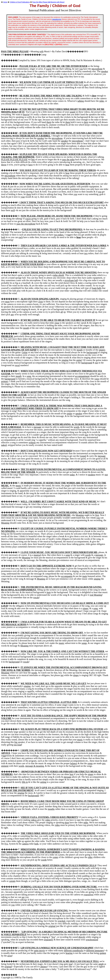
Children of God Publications (20, 2)
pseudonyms (57, 19)
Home (5, 2)
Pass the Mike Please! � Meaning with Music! (48, 2)
